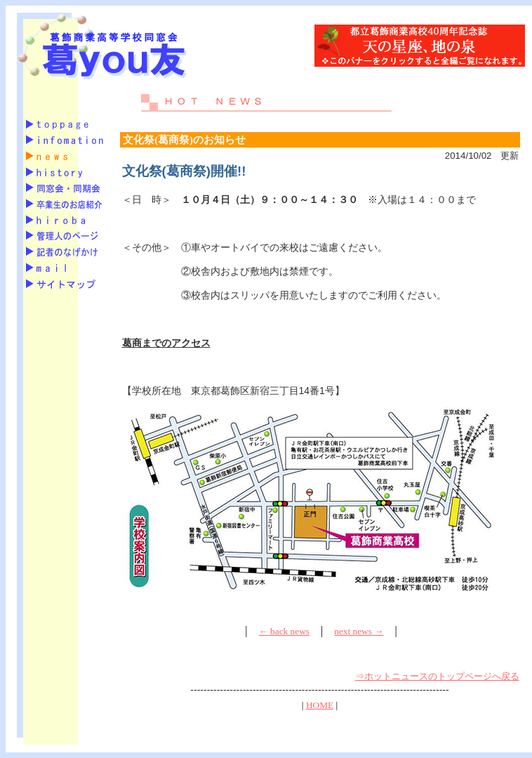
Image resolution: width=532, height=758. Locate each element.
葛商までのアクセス (166, 343)
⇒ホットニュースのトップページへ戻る (437, 676)
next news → (359, 631)
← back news (284, 631)
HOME (320, 705)
